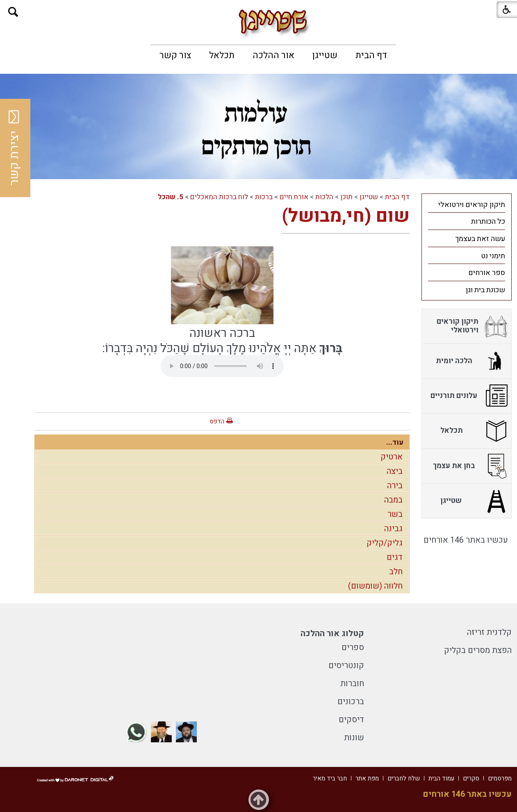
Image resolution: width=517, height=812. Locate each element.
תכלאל (222, 55)
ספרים (353, 647)
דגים (395, 557)
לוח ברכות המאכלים (219, 197)
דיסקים (351, 720)
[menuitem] (371, 55)
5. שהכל (171, 197)
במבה (393, 500)
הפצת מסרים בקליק (478, 650)
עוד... (395, 442)
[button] (13, 12)
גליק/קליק (385, 543)
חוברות (352, 683)
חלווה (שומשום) (375, 586)
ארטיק (392, 457)
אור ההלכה (273, 55)
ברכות (264, 197)
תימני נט (493, 256)
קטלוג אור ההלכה (332, 633)
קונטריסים (346, 665)
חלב (396, 572)
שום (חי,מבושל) (346, 216)
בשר (395, 514)
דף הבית (371, 55)
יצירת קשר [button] (14, 148)
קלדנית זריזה (489, 632)
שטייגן (325, 55)
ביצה (395, 471)
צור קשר (175, 55)
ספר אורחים (487, 273)
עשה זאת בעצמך (480, 239)
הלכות (324, 197)
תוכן (346, 197)
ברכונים (351, 702)
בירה (395, 486)
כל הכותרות (488, 222)
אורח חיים (294, 197)
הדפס (217, 421)
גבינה (393, 529)
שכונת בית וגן (485, 290)
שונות (354, 738)
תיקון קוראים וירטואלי (472, 205)
